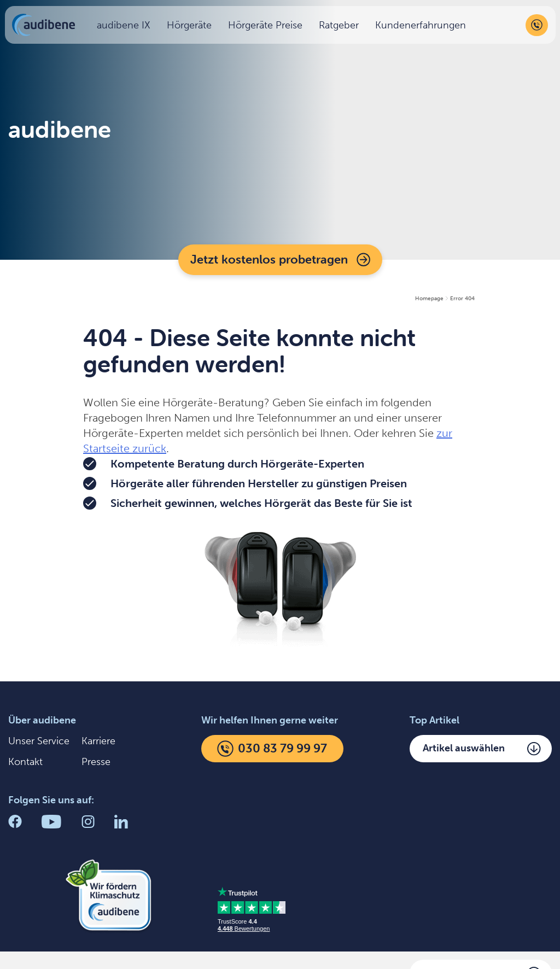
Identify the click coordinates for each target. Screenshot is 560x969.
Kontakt (25, 762)
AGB (286, 947)
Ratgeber (342, 27)
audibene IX (126, 27)
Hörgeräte (192, 27)
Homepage (429, 299)
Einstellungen (212, 947)
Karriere (98, 741)
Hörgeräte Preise (268, 27)
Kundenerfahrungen (423, 27)
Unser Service (39, 741)
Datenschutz (120, 947)
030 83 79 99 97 (272, 749)
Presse (96, 762)
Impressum (33, 947)
